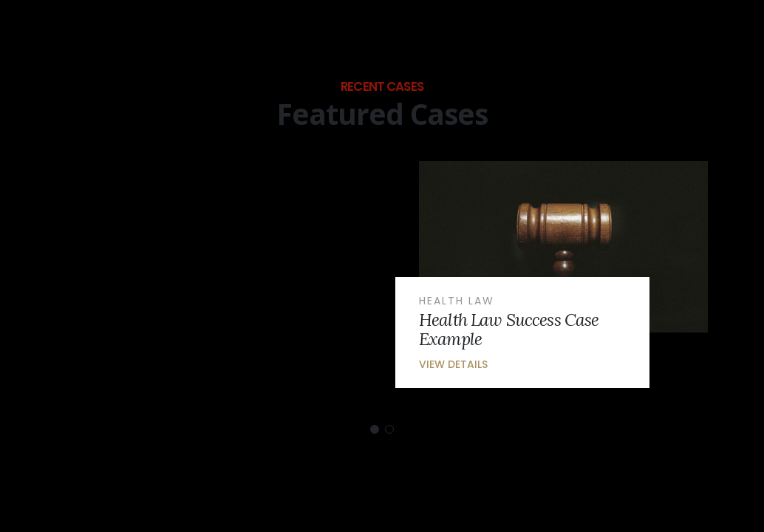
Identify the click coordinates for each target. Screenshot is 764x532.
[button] (375, 429)
